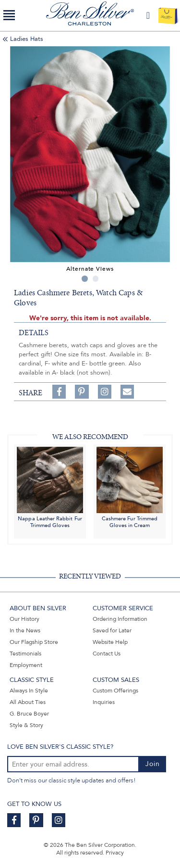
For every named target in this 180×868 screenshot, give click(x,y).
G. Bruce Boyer (29, 714)
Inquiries (104, 702)
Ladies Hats (27, 39)
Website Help (110, 642)
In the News (25, 630)
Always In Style (29, 691)
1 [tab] (85, 279)
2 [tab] (96, 279)
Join (153, 764)
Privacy (115, 853)
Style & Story (26, 725)
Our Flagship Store (34, 642)
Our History (24, 619)
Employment (26, 665)
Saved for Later (112, 630)
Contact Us (107, 654)
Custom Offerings (115, 691)
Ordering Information (120, 619)
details (34, 333)
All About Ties (28, 702)
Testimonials (25, 654)
